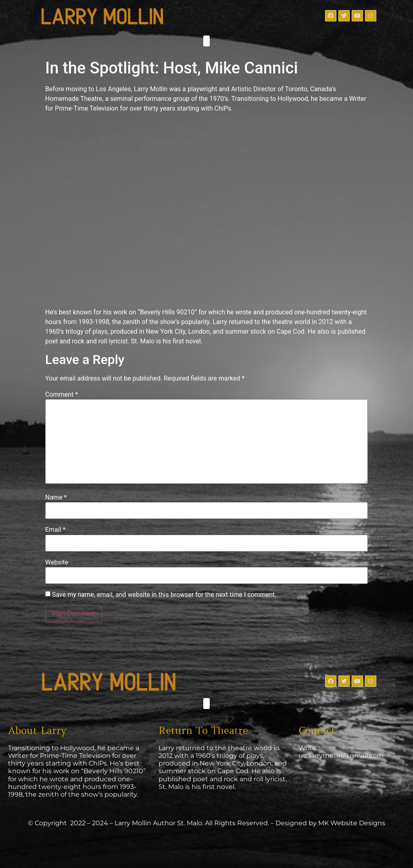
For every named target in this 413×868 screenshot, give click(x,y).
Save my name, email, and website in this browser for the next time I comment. (164, 595)
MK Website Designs (352, 823)
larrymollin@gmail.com (346, 756)
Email (55, 530)
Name (56, 498)
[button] (206, 41)
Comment (62, 395)
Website (57, 563)
